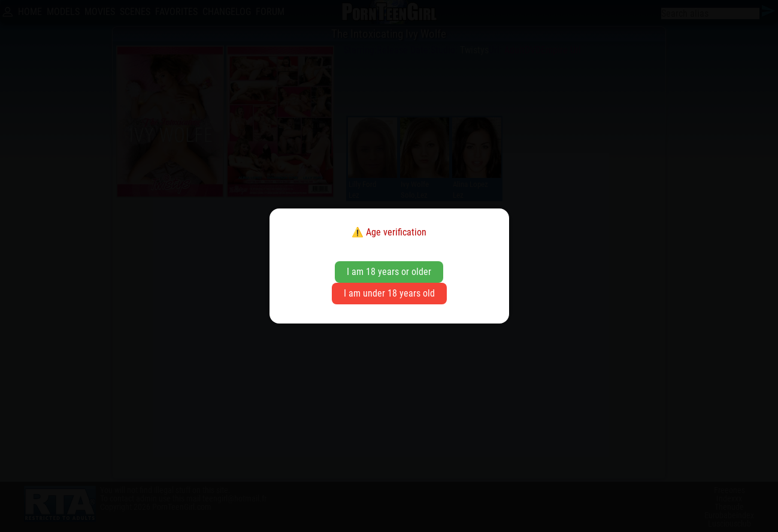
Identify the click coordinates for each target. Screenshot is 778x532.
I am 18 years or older (389, 272)
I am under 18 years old (389, 293)
